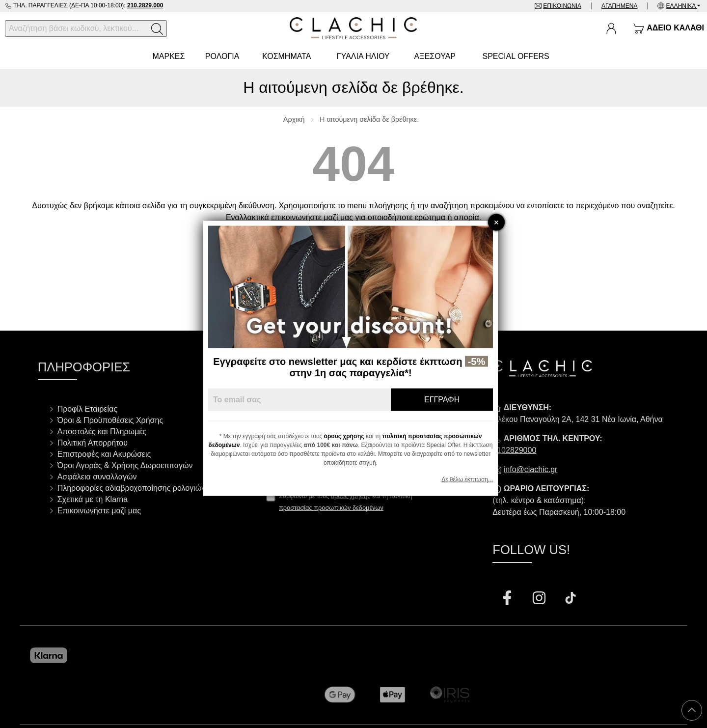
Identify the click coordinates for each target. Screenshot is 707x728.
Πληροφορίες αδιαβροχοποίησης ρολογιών (132, 488)
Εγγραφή (445, 399)
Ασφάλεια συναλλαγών (97, 477)
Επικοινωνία (562, 6)
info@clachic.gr (531, 469)
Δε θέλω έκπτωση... (470, 479)
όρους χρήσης (347, 436)
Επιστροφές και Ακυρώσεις (104, 454)
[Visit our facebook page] (508, 599)
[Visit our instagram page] (540, 599)
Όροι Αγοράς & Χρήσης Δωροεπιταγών (125, 465)
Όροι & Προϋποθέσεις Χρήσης (110, 420)
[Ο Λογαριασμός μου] (611, 28)
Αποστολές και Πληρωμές (102, 432)
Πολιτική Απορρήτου (93, 443)
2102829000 (514, 450)
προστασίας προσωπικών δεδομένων (331, 508)
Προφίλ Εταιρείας (87, 409)
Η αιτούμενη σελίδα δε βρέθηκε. (369, 119)
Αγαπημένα (620, 6)
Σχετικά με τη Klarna (93, 499)
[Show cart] (668, 28)
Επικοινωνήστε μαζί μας (99, 511)
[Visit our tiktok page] (571, 599)
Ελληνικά (682, 6)
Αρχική (294, 119)
